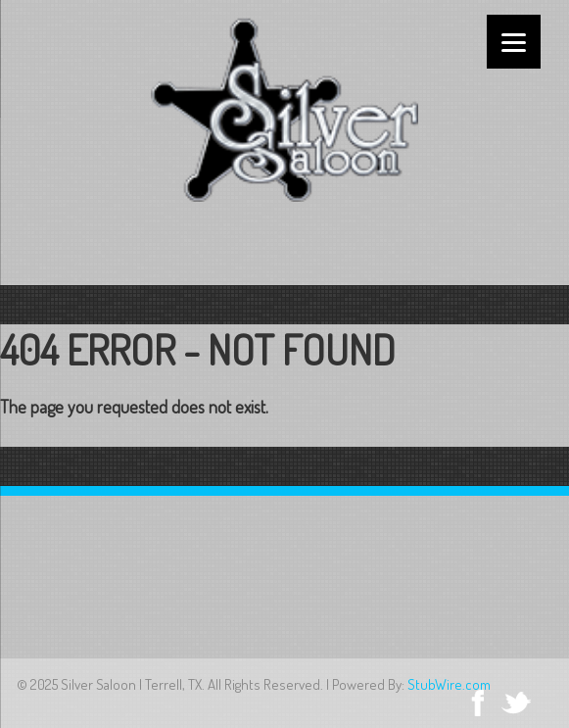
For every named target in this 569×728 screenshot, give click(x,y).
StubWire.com (449, 684)
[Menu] (514, 42)
